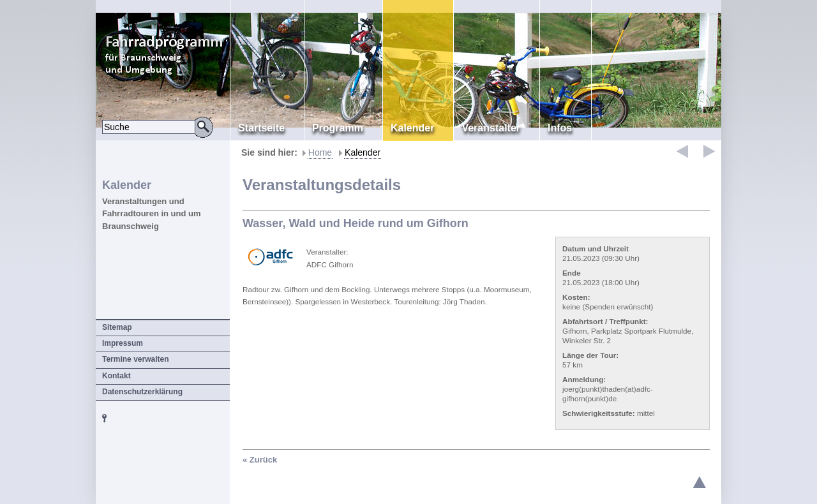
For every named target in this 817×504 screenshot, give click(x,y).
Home (320, 152)
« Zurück (260, 460)
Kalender (363, 152)
